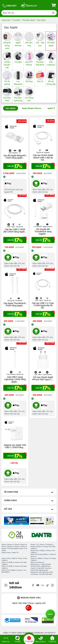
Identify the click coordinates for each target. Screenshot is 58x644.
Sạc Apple (11, 108)
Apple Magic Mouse (32, 108)
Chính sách (29, 501)
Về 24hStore (29, 492)
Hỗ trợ (29, 509)
